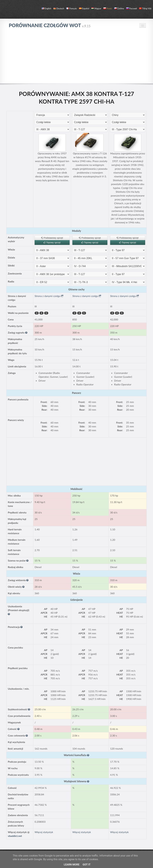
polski (108, 8)
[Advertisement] (76, 56)
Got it (86, 865)
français (72, 8)
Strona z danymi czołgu (49, 296)
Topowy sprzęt (52, 243)
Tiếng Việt (145, 8)
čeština (119, 8)
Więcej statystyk (44, 832)
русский (132, 8)
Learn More (72, 865)
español (84, 8)
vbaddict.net (15, 836)
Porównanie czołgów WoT (50, 25)
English (46, 8)
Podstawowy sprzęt (52, 238)
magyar (96, 8)
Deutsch (59, 8)
